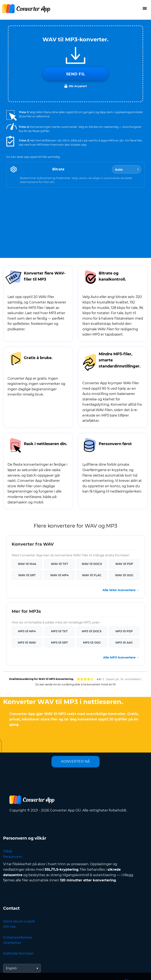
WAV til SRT (27, 575)
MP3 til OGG (92, 643)
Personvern (13, 857)
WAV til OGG (124, 575)
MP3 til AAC (124, 643)
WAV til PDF (124, 564)
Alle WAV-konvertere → (121, 590)
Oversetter (12, 943)
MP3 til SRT (59, 643)
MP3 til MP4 (27, 631)
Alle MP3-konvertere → (121, 657)
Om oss (9, 927)
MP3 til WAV (27, 643)
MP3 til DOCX (92, 631)
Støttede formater (18, 953)
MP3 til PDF (124, 631)
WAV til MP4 (59, 575)
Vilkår (8, 851)
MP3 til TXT (59, 631)
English (11, 968)
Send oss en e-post (19, 921)
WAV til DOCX (92, 564)
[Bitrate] (127, 169)
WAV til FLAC (92, 575)
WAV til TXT (59, 564)
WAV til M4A (27, 564)
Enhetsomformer (18, 938)
